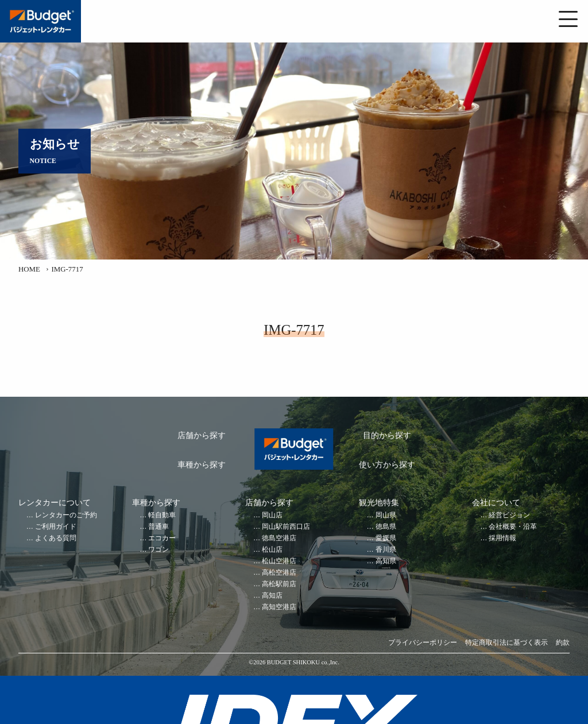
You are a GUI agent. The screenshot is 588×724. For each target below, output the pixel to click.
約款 (563, 643)
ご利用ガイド (56, 527)
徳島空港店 (279, 538)
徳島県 (386, 527)
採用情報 (502, 538)
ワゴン (158, 550)
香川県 (386, 550)
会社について (496, 503)
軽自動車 (162, 515)
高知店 (272, 596)
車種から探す (202, 465)
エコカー (162, 538)
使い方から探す (387, 465)
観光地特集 (379, 503)
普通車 (158, 527)
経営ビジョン (509, 515)
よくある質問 (56, 538)
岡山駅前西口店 (286, 527)
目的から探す (387, 435)
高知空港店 (279, 607)
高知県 (386, 561)
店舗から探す (202, 435)
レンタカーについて (55, 503)
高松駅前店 (279, 584)
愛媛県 (386, 538)
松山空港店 (279, 561)
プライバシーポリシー (423, 643)
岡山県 (386, 515)
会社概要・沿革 (513, 527)
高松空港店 (279, 573)
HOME (29, 269)
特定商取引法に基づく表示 (506, 643)
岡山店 (272, 515)
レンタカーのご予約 (66, 515)
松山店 (272, 550)
